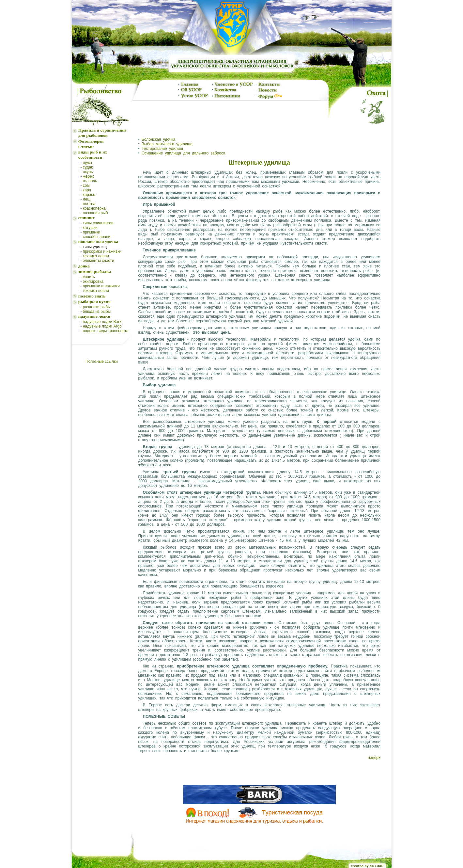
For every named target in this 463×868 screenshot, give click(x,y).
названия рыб (95, 213)
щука (87, 163)
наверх (374, 758)
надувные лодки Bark (102, 322)
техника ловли (96, 256)
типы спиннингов (98, 223)
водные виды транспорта (106, 331)
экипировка (93, 281)
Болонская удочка (158, 139)
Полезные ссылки (102, 362)
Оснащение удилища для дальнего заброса (184, 153)
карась (89, 195)
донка (84, 266)
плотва (89, 204)
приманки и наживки (101, 286)
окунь (88, 172)
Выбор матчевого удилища (167, 144)
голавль (90, 181)
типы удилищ (95, 247)
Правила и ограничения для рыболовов (102, 133)
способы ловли (97, 237)
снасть (89, 277)
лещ (87, 199)
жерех (88, 176)
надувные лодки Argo (102, 326)
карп (87, 190)
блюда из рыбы (97, 312)
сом (86, 185)
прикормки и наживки (102, 251)
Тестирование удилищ (162, 149)
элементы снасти (99, 261)
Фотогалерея (91, 141)
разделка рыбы (97, 307)
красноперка (94, 208)
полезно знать (92, 296)
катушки (90, 228)
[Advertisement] (230, 116)
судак (88, 167)
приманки (92, 232)
